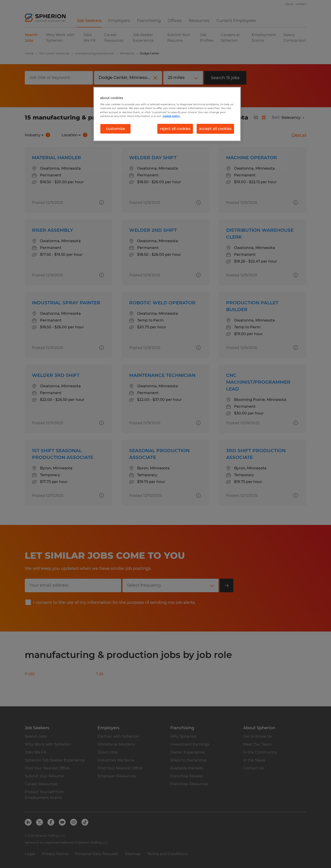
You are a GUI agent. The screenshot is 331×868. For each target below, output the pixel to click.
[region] (167, 114)
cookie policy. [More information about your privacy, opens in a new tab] (171, 116)
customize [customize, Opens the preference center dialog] (116, 129)
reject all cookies (175, 129)
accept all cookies (215, 129)
